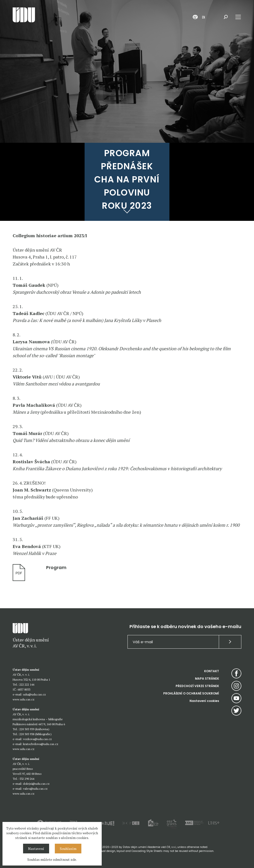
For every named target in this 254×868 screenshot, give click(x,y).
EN (204, 17)
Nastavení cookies (204, 701)
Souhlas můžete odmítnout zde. (52, 859)
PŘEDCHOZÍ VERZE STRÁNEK (197, 686)
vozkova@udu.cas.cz (37, 739)
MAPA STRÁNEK (207, 679)
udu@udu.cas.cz (34, 694)
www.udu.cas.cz (24, 699)
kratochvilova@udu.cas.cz (41, 744)
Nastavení (36, 849)
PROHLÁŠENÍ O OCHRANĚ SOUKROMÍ (191, 693)
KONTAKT (212, 671)
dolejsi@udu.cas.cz (36, 784)
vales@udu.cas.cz (35, 789)
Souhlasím (68, 849)
